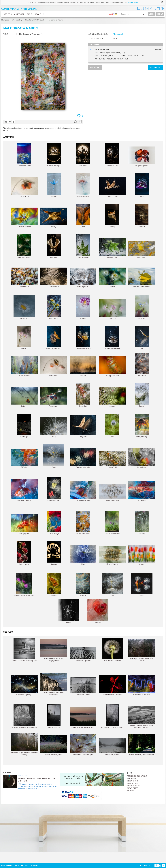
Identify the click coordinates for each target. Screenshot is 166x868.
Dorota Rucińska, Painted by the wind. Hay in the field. (142, 717)
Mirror (54, 456)
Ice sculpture (142, 458)
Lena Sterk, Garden (83, 687)
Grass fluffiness (24, 366)
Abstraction (142, 365)
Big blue (54, 185)
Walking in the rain (83, 458)
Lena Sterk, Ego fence (83, 654)
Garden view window (112, 523)
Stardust (142, 216)
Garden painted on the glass (24, 585)
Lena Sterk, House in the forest (112, 716)
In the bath (142, 491)
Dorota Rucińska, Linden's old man (142, 745)
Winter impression (83, 278)
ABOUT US (39, 14)
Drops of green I (112, 248)
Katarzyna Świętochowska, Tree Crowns (142, 651)
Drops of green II (83, 246)
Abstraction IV (54, 278)
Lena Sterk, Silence (112, 747)
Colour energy (54, 523)
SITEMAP (131, 791)
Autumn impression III (54, 338)
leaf (16, 128)
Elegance (54, 246)
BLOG (29, 14)
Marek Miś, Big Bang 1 (24, 686)
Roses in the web (54, 489)
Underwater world (24, 155)
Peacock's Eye (112, 155)
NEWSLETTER (133, 788)
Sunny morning (142, 426)
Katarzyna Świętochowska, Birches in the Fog (24, 745)
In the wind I (142, 250)
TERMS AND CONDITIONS (137, 776)
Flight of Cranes (112, 187)
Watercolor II (24, 187)
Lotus (83, 216)
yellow (71, 128)
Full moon (83, 155)
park (42, 128)
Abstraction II (54, 585)
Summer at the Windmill (142, 278)
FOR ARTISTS (132, 781)
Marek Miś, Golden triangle (83, 745)
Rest (142, 338)
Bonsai (142, 395)
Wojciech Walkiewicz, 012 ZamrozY (24, 716)
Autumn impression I (112, 338)
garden (37, 128)
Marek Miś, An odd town (142, 685)
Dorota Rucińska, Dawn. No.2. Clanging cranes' (54, 651)
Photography (119, 34)
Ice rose (98, 611)
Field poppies (24, 524)
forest (47, 128)
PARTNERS (131, 779)
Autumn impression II (83, 338)
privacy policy (133, 2)
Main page (5, 20)
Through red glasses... (142, 157)
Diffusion (24, 459)
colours (64, 128)
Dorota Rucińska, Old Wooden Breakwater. (54, 685)
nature (26, 128)
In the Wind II (112, 459)
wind (59, 128)
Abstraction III (24, 278)
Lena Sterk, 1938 (54, 716)
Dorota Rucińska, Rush (54, 745)
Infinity (54, 218)
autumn (53, 128)
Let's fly (54, 428)
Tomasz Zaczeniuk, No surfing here (24, 650)
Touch (142, 185)
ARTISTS (8, 14)
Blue (83, 555)
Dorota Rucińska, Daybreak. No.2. (83, 717)
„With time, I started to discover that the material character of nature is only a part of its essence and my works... (37, 786)
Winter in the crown (112, 493)
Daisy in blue (24, 307)
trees (20, 128)
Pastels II (142, 307)
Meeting (142, 523)
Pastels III (112, 309)
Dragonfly (83, 426)
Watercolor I (54, 366)
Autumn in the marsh (83, 523)
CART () (35, 865)
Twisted (112, 278)
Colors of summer (24, 218)
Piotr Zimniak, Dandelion (112, 650)
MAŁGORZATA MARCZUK (35, 20)
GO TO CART (95, 68)
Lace (112, 585)
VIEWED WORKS (22, 865)
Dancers (54, 553)
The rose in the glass (83, 491)
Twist (112, 426)
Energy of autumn (112, 366)
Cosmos (112, 397)
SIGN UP (160, 14)
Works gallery (17, 20)
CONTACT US (132, 783)
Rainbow (83, 585)
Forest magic (54, 397)
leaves (11, 128)
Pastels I (24, 338)
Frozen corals (24, 553)
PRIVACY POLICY (134, 786)
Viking (112, 216)
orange (77, 128)
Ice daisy (83, 307)
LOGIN (151, 14)
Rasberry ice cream (83, 185)
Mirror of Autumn (112, 555)
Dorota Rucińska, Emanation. (112, 685)
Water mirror (54, 307)
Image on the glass (24, 490)
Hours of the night (54, 155)
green (6, 130)
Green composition (24, 246)
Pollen (142, 585)
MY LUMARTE (7, 865)
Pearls (68, 611)
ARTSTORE (19, 14)
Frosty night (24, 426)
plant (31, 128)
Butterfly (24, 397)
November (83, 395)
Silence (83, 366)
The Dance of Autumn (56, 20)
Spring (142, 555)
